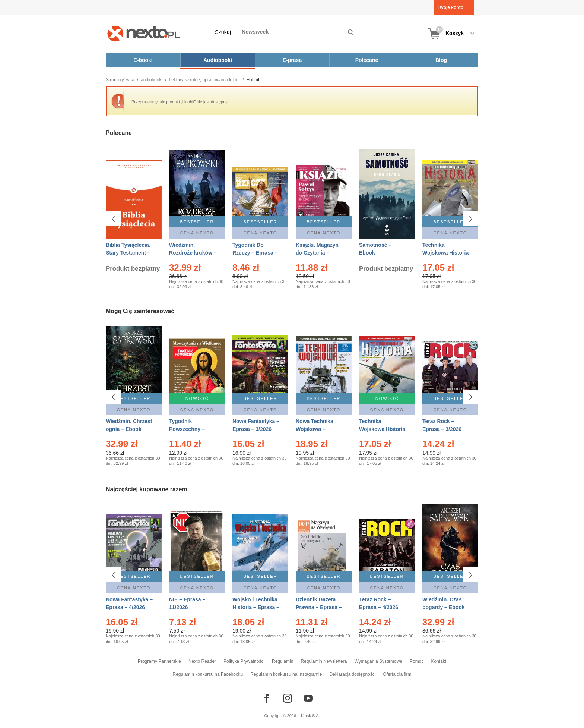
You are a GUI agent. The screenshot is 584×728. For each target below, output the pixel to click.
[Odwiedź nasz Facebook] (267, 698)
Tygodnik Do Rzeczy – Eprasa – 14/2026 (255, 253)
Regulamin (283, 661)
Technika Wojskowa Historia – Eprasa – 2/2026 (382, 429)
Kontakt (439, 661)
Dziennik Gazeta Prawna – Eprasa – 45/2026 (319, 607)
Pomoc (417, 661)
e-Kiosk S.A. (309, 716)
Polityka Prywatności (244, 661)
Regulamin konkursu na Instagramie (286, 674)
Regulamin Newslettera (324, 661)
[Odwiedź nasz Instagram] (288, 698)
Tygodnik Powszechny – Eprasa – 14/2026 (190, 429)
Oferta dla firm (397, 674)
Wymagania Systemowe (378, 661)
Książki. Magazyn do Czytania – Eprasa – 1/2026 (317, 253)
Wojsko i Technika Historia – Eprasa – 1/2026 (256, 607)
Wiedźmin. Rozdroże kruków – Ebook (193, 253)
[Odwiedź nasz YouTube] (308, 698)
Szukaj (223, 32)
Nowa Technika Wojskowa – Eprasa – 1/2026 (315, 429)
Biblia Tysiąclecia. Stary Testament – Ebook (128, 253)
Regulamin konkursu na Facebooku (208, 674)
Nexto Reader (202, 661)
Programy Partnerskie (159, 661)
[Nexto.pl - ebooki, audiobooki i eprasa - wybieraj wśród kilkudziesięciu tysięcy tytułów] (144, 33)
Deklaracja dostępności (352, 674)
